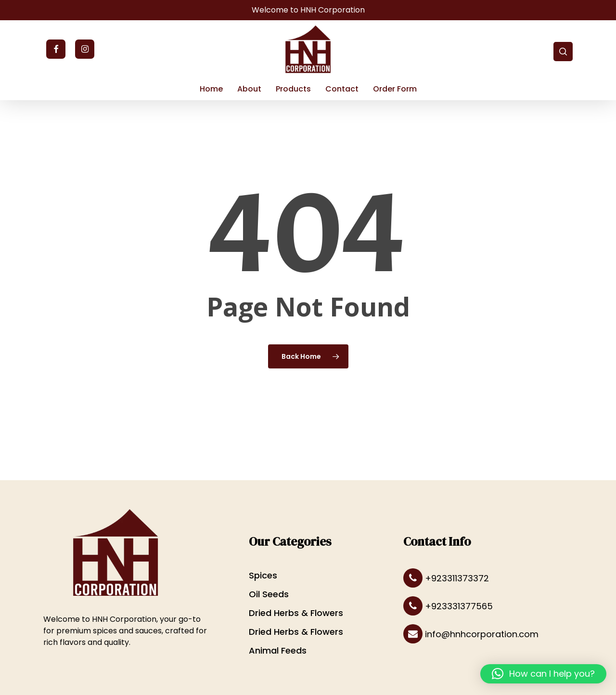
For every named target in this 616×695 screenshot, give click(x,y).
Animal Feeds (278, 650)
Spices (263, 575)
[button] (543, 674)
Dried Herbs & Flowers (296, 613)
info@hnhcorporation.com (471, 634)
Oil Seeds (269, 594)
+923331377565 (448, 606)
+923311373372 (446, 578)
